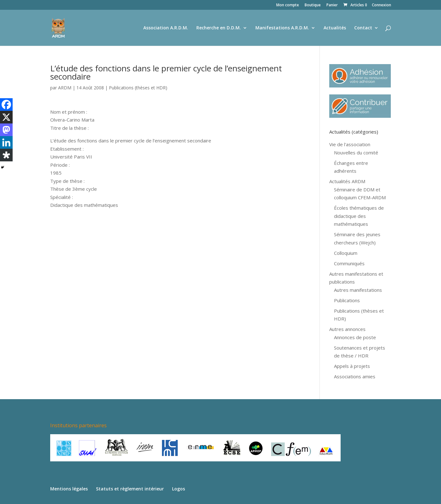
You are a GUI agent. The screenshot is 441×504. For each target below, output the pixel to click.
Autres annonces (347, 329)
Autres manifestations (358, 290)
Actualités (335, 28)
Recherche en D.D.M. (219, 28)
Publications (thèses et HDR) (138, 88)
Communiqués (349, 263)
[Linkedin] (6, 142)
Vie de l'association (350, 144)
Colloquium (346, 253)
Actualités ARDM (347, 181)
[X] (6, 117)
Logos (179, 489)
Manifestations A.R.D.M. (282, 28)
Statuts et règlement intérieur (130, 489)
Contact (363, 28)
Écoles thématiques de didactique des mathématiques (359, 216)
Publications (347, 300)
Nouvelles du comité (356, 153)
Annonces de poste (355, 337)
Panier (332, 5)
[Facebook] (6, 105)
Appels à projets (352, 366)
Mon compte (288, 5)
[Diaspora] (6, 155)
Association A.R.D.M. (166, 28)
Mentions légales (69, 489)
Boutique (313, 5)
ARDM (65, 88)
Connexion (381, 5)
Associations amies (355, 376)
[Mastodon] (6, 130)
